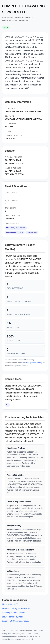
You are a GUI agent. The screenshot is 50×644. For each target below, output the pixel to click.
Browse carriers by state (12, 617)
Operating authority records (14, 613)
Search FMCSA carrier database (16, 621)
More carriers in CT (10, 604)
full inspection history (34, 363)
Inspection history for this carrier (16, 609)
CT (7, 405)
